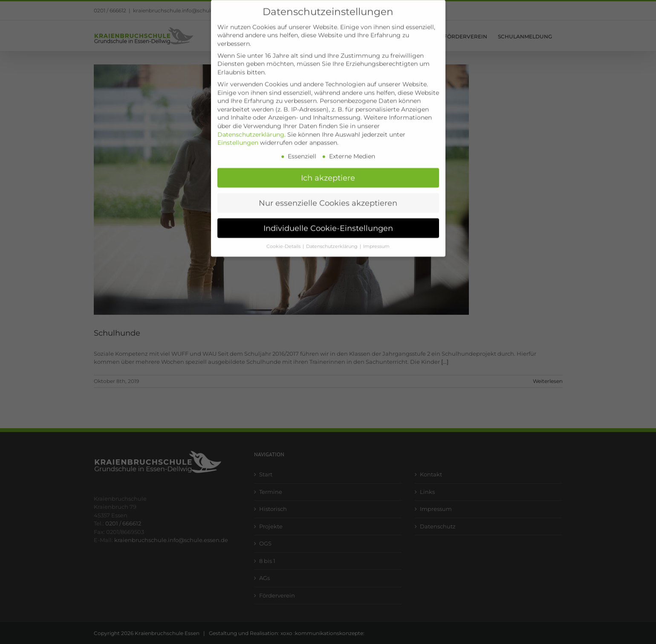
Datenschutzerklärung (251, 127)
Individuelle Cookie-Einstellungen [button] (328, 220)
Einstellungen (238, 135)
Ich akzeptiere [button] (328, 170)
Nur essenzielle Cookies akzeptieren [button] (328, 195)
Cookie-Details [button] (284, 239)
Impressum (376, 239)
